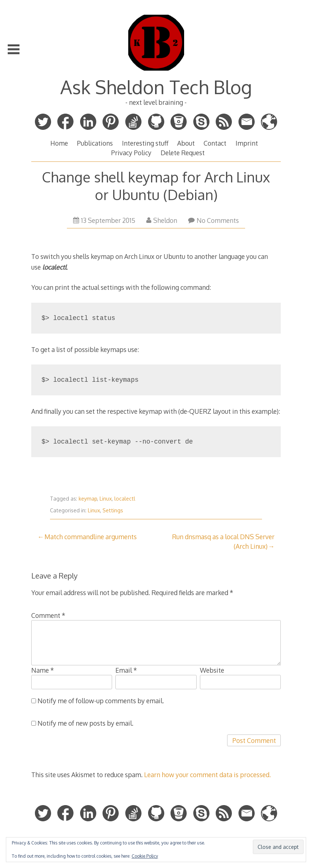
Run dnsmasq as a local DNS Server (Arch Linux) (223, 541)
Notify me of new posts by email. (85, 723)
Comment (48, 615)
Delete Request (183, 153)
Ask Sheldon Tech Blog (156, 87)
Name (43, 670)
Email (126, 670)
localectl (125, 499)
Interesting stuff (145, 143)
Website (212, 670)
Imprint (247, 143)
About (186, 143)
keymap (88, 499)
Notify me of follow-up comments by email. (101, 701)
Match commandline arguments (91, 537)
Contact (215, 143)
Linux (106, 499)
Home (59, 143)
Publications (95, 143)
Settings (113, 510)
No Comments (214, 220)
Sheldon (162, 220)
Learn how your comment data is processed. (207, 775)
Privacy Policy (131, 153)
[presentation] (87, 749)
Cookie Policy (145, 856)
